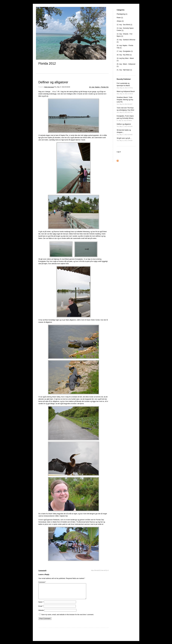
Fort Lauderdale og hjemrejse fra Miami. (125, 86)
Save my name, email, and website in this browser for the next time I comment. (68, 618)
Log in (119, 152)
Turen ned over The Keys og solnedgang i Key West (125, 110)
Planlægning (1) (122, 14)
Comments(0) (42, 571)
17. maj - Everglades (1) (125, 51)
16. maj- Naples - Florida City (99, 87)
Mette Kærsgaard (49, 87)
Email (41, 609)
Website (41, 613)
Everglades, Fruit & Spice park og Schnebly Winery (125, 118)
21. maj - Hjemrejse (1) (124, 70)
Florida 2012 (47, 63)
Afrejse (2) (120, 21)
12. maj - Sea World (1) (125, 25)
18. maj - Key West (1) (124, 55)
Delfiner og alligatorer (53, 82)
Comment (42, 582)
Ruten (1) (120, 18)
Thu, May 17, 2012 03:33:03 (62, 87)
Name (41, 605)
